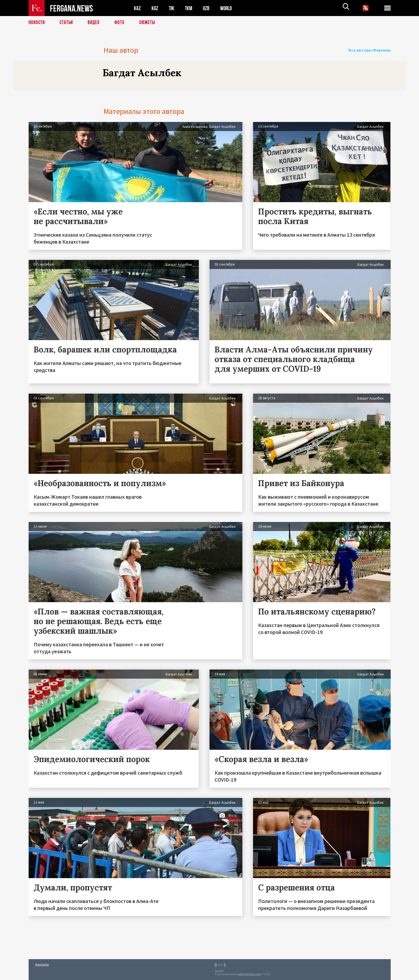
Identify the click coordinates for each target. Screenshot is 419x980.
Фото (122, 23)
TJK (172, 8)
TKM (190, 8)
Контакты (42, 964)
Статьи (67, 23)
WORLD (228, 8)
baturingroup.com (249, 974)
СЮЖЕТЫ (150, 23)
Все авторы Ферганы (371, 50)
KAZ (137, 8)
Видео (96, 23)
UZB (208, 8)
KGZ (155, 8)
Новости (37, 23)
